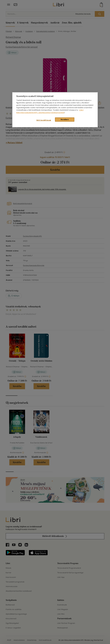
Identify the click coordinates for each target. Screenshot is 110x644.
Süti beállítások (44, 120)
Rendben (65, 119)
